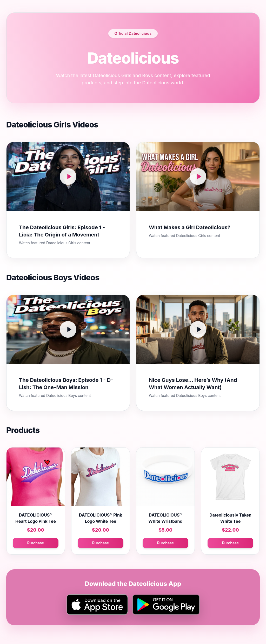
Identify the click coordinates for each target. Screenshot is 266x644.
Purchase (36, 543)
